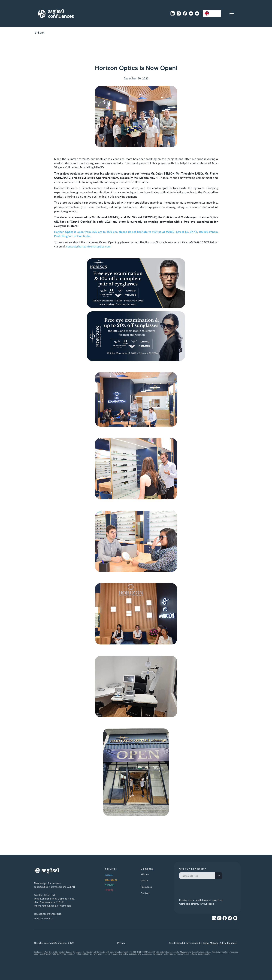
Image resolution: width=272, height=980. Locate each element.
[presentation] (202, 887)
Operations (118, 880)
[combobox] (212, 13)
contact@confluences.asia (47, 914)
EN (209, 13)
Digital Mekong (210, 950)
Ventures (117, 885)
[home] (56, 14)
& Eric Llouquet (228, 950)
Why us (152, 874)
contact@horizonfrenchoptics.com (88, 246)
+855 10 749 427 (43, 919)
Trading (116, 890)
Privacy (121, 950)
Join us (151, 880)
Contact (152, 893)
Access (116, 875)
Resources (153, 887)
